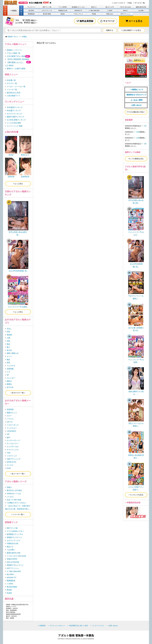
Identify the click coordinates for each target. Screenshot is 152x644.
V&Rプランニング (14, 459)
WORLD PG (11, 462)
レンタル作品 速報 (14, 123)
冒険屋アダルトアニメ (15, 565)
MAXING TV (78, 10)
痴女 (8, 360)
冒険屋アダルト (13, 37)
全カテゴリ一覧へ (18, 393)
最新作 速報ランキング (15, 117)
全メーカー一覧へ (18, 474)
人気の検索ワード (13, 96)
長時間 (9, 335)
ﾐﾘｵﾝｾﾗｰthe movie (125, 7)
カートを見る (134, 21)
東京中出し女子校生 (14, 490)
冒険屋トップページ (14, 50)
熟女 (8, 344)
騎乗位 (9, 384)
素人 (8, 347)
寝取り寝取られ (13, 353)
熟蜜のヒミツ (12, 413)
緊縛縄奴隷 (31, 14)
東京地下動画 (47, 14)
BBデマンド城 (47, 7)
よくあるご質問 (136, 100)
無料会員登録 (85, 21)
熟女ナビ (94, 7)
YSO (9, 453)
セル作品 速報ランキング (16, 120)
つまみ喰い (141, 10)
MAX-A (125, 10)
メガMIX (110, 10)
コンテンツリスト (98, 626)
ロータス (10, 465)
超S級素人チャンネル (78, 7)
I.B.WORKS (11, 431)
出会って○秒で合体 (14, 500)
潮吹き (9, 381)
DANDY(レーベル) (14, 494)
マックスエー (12, 428)
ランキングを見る (136, 495)
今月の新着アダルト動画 (16, 56)
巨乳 (8, 332)
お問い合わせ (136, 105)
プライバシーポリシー (57, 626)
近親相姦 (10, 369)
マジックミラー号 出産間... (18, 307)
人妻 (8, 338)
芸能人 (9, 487)
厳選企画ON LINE (14, 553)
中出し (9, 329)
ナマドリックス (13, 450)
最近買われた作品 (13, 93)
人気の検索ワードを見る (131, 30)
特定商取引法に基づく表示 (79, 626)
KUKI (9, 468)
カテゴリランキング (14, 114)
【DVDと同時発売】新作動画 (18, 59)
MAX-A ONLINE (13, 562)
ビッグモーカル (13, 447)
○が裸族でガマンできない (17, 503)
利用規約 (42, 626)
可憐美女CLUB (63, 10)
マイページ (107, 21)
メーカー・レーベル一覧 (16, 87)
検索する (110, 30)
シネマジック (12, 456)
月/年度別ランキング (15, 107)
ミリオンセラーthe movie (16, 556)
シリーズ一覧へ (18, 514)
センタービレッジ (13, 440)
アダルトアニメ (78, 14)
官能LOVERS (12, 559)
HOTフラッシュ (125, 14)
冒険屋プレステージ (14, 537)
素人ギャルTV (110, 7)
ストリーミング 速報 (15, 126)
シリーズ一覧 (12, 90)
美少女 (9, 350)
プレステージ (31, 7)
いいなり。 (11, 497)
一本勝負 (13, 11)
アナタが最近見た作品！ (136, 112)
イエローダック (13, 425)
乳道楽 (94, 14)
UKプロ (10, 422)
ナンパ (9, 356)
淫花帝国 (10, 409)
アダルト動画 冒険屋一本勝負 (76, 635)
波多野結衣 (25, 177)
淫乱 (8, 341)
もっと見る (18, 184)
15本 (138, 138)
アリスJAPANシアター (15, 531)
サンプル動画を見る (136, 159)
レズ (8, 372)
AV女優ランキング (14, 111)
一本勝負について (136, 90)
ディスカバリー (13, 443)
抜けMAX (31, 10)
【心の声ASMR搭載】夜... (18, 271)
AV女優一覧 (11, 80)
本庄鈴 (11, 155)
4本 (145, 126)
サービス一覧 (140, 3)
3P (8, 375)
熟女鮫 (63, 14)
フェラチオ (11, 366)
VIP (8, 434)
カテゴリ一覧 (12, 83)
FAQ (130, 3)
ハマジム (10, 419)
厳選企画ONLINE (141, 7)
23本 (138, 132)
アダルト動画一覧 (13, 53)
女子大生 (10, 387)
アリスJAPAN (63, 7)
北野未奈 (11, 177)
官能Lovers (110, 14)
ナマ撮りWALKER (94, 10)
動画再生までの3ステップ (136, 95)
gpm (8, 437)
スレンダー (11, 378)
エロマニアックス (47, 10)
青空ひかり (25, 155)
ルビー (9, 416)
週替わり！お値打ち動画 (16, 69)
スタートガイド (119, 3)
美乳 (8, 363)
